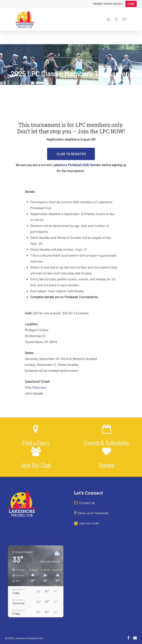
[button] (17, 575)
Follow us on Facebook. (93, 513)
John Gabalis (34, 393)
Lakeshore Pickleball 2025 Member (77, 165)
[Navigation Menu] (124, 19)
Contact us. (87, 503)
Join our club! (87, 523)
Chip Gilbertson (36, 387)
